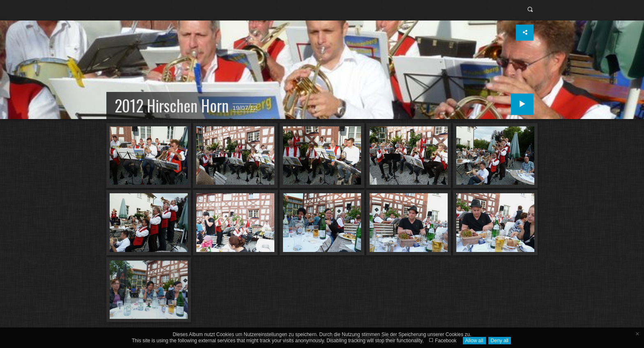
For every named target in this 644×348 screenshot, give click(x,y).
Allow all (474, 341)
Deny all (500, 341)
